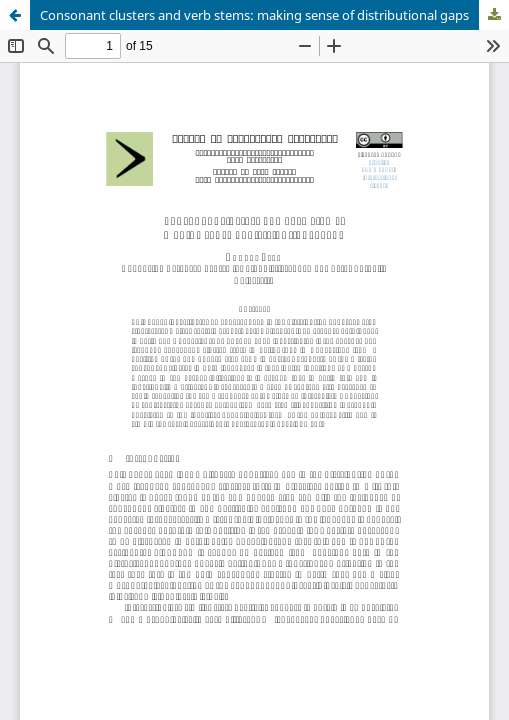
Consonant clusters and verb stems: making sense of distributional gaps (254, 15)
